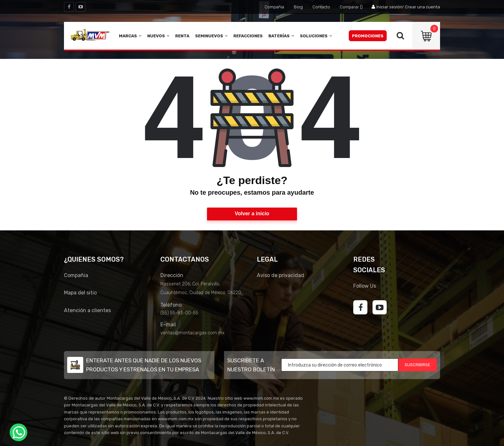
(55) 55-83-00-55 (179, 313)
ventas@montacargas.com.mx (192, 333)
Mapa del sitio (80, 293)
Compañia (274, 7)
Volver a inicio (252, 214)
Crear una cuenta (423, 7)
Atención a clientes (87, 310)
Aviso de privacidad (280, 275)
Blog (298, 7)
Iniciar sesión (389, 7)
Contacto (321, 7)
